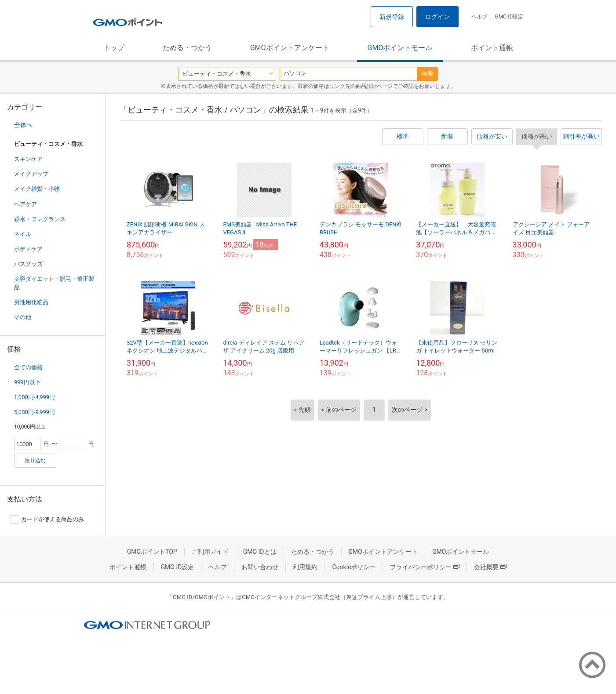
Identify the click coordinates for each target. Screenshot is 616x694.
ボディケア (28, 249)
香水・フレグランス (40, 219)
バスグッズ (28, 264)
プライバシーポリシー (425, 567)
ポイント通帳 (492, 48)
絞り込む (35, 461)
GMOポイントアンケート (290, 48)
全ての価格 (28, 367)
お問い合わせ (260, 567)
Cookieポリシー (354, 567)
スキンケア (28, 159)
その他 (23, 317)
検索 (427, 74)
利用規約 (305, 567)
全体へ (23, 125)
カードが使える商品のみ (47, 520)
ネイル (23, 234)
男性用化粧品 (31, 302)
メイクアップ (31, 174)
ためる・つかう (187, 48)
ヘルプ (479, 17)
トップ (114, 48)
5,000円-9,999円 (35, 412)
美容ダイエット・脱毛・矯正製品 (54, 283)
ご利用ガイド (210, 552)
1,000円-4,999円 (35, 397)
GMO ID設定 (509, 17)
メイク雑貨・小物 (37, 189)
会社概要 (490, 567)
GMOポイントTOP (152, 552)
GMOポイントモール (400, 48)
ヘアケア (26, 204)
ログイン (437, 17)
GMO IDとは (260, 552)
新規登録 (392, 17)
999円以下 (27, 382)
